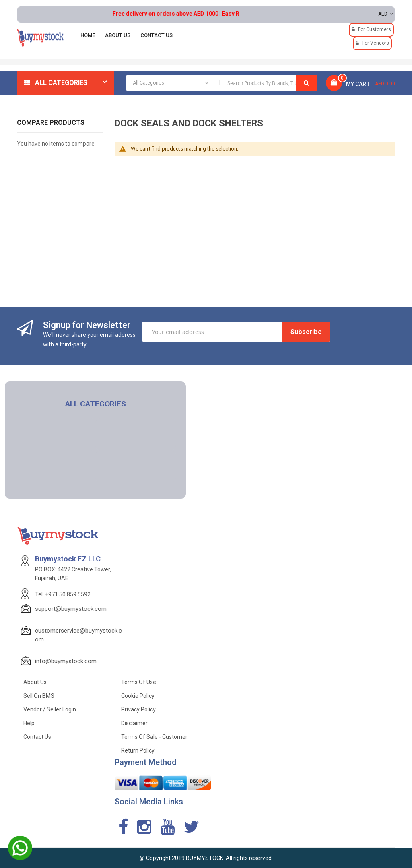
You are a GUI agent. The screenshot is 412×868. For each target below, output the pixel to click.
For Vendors (376, 43)
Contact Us (37, 737)
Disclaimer (134, 723)
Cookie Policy (138, 696)
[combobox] (222, 83)
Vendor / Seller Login (50, 709)
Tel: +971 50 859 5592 (63, 594)
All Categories (61, 83)
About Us (35, 682)
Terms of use (139, 682)
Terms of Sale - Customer (154, 737)
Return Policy (138, 750)
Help (29, 723)
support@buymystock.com (71, 609)
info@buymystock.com (66, 661)
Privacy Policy (138, 709)
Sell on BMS (39, 696)
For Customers (375, 29)
